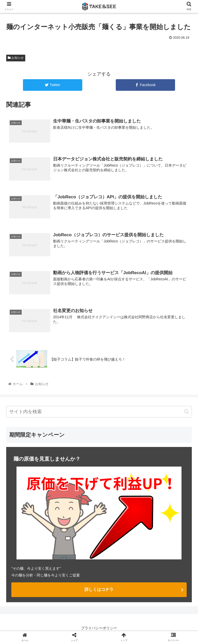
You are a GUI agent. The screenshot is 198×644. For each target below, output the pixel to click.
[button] (187, 411)
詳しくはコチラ (99, 589)
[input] (99, 411)
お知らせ (16, 58)
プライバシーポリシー (99, 627)
